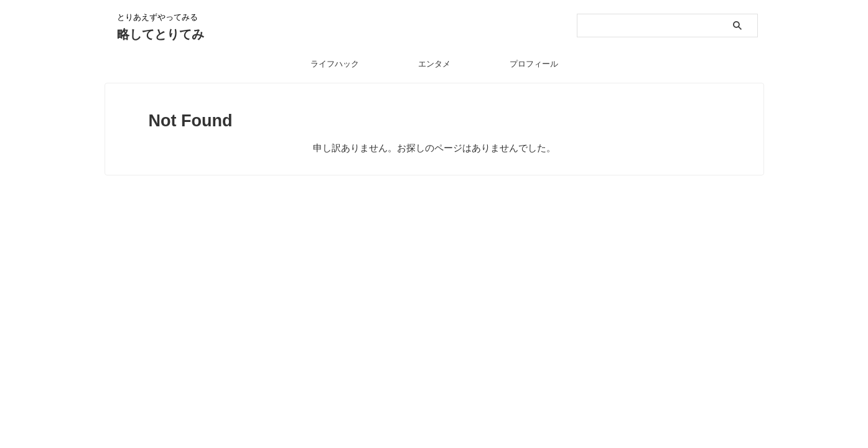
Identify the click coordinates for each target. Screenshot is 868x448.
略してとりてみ (161, 34)
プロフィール (534, 64)
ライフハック (335, 64)
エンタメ (434, 64)
